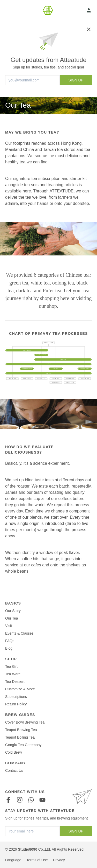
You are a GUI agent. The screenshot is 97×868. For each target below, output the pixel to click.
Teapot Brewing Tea (21, 730)
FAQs (10, 641)
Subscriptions (16, 697)
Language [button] (13, 860)
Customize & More (20, 689)
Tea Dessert (15, 682)
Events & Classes (19, 633)
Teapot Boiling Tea (20, 737)
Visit (9, 626)
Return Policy (16, 704)
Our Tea (12, 618)
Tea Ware (13, 674)
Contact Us (14, 770)
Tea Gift (11, 666)
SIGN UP (76, 80)
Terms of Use (37, 860)
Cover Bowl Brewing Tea (25, 722)
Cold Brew (14, 752)
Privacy (59, 860)
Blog (9, 648)
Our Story (13, 611)
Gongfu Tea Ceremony (23, 745)
